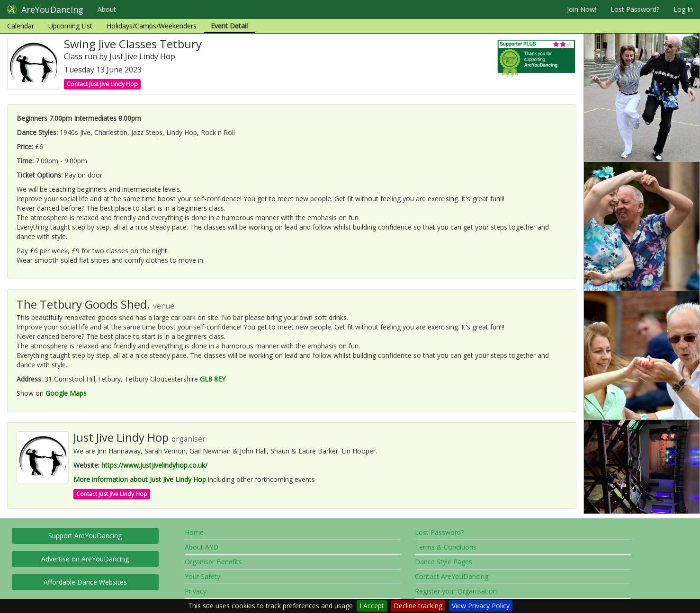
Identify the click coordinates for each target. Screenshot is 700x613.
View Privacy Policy (481, 606)
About (107, 9)
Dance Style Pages (444, 562)
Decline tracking (418, 606)
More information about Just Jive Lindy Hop (140, 479)
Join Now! (582, 9)
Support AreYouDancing (85, 536)
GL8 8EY (213, 379)
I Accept (372, 606)
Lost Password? (635, 9)
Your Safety (202, 576)
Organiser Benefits (213, 562)
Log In (683, 9)
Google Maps (66, 393)
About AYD (202, 547)
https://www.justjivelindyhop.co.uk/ (154, 465)
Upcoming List (70, 26)
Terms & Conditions (446, 547)
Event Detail (229, 26)
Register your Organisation (456, 591)
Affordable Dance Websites (85, 582)
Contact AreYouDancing (452, 576)
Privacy (196, 591)
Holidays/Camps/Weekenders (152, 26)
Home (194, 532)
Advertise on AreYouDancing (85, 559)
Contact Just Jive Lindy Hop (102, 84)
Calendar (21, 26)
